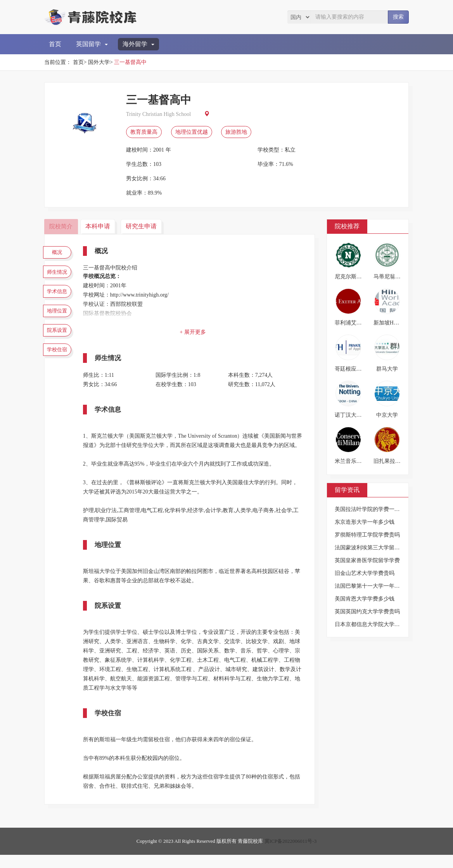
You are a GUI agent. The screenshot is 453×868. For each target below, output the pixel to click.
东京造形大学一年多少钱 (365, 522)
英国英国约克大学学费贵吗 (367, 612)
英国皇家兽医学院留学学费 (367, 560)
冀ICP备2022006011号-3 (291, 854)
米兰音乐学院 (351, 461)
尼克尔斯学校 (351, 277)
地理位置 (60, 321)
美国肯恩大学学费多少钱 (365, 599)
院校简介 (62, 226)
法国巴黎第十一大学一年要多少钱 (375, 586)
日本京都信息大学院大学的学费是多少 (381, 624)
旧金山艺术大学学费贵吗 (365, 573)
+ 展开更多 (195, 332)
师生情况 (60, 276)
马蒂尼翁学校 (390, 277)
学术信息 (60, 299)
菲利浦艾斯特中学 (356, 323)
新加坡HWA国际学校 (399, 323)
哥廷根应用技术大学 (359, 369)
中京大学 (387, 415)
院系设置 (60, 344)
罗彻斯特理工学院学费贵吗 (367, 535)
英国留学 (92, 44)
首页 (55, 44)
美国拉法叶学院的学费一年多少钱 (375, 509)
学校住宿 (60, 366)
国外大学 (99, 62)
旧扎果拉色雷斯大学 (398, 461)
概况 (60, 253)
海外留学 (138, 44)
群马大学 (387, 369)
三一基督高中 (130, 62)
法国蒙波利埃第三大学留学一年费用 (378, 548)
